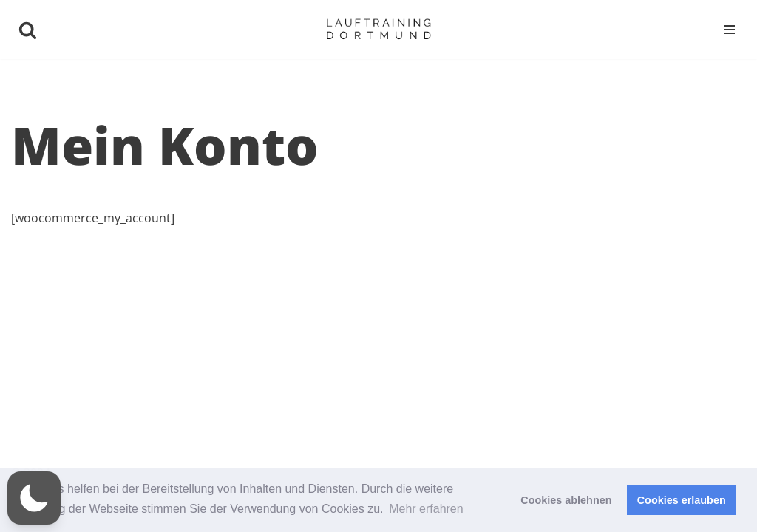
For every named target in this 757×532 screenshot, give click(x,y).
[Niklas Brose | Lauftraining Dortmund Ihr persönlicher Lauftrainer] (378, 30)
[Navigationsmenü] (729, 30)
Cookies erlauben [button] (682, 500)
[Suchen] (28, 30)
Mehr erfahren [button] (426, 509)
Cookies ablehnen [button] (566, 500)
